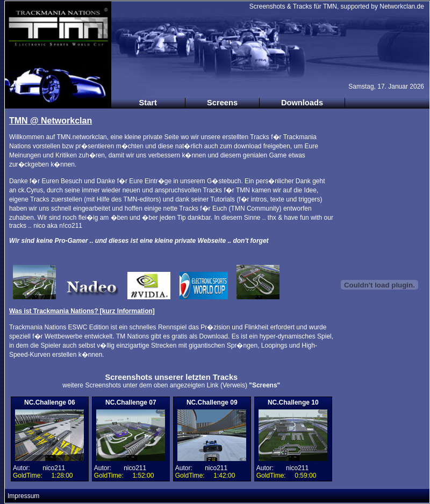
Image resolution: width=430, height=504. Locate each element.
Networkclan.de (402, 6)
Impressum (23, 496)
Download (214, 336)
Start (148, 103)
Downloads (302, 103)
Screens (222, 103)
